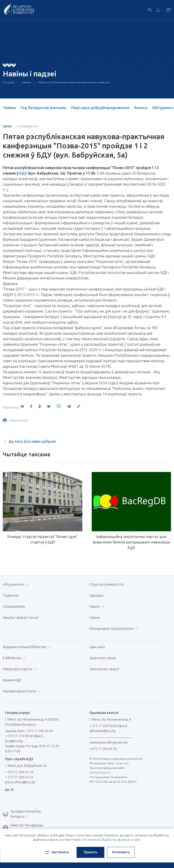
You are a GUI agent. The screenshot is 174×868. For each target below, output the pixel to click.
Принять (90, 852)
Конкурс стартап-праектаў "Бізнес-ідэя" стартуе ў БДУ (43, 539)
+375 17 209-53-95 (103, 749)
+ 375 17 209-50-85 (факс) (108, 726)
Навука (96, 606)
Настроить (57, 852)
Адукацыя (96, 595)
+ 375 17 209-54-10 (19, 772)
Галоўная (9, 82)
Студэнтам (11, 595)
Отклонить (121, 852)
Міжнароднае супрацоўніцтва (113, 629)
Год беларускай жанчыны (43, 108)
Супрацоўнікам (14, 606)
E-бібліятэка (14, 658)
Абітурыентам (15, 584)
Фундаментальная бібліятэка (26, 647)
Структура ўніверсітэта (107, 584)
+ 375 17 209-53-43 (19, 777)
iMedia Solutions (100, 772)
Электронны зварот (105, 669)
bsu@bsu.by (14, 741)
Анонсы (141, 108)
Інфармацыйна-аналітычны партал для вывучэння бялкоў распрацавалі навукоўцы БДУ (131, 542)
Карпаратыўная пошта (21, 691)
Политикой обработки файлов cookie (112, 840)
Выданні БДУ (12, 680)
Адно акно (97, 647)
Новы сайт (122, 763)
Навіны (26, 82)
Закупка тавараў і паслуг (21, 618)
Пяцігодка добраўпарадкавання (100, 108)
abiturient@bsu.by (103, 731)
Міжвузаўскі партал (19, 669)
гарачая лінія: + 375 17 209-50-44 (29, 731)
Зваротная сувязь (103, 658)
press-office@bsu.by (20, 782)
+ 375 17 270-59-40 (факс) (24, 736)
